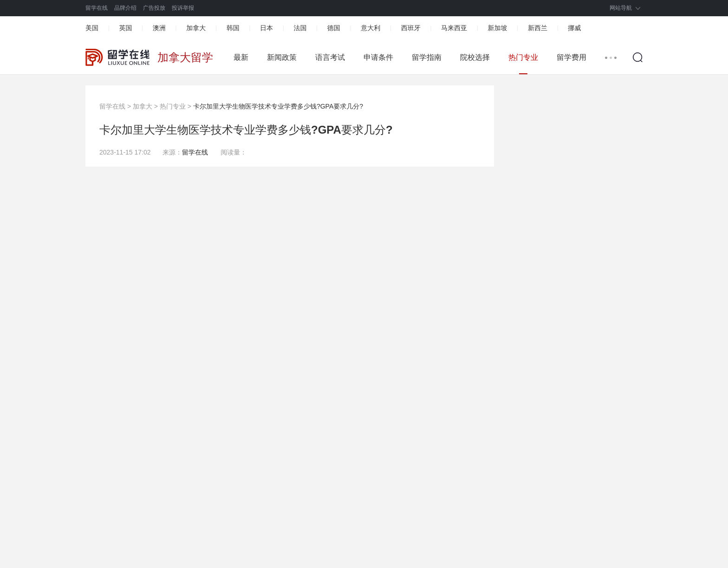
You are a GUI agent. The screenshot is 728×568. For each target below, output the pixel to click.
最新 (241, 57)
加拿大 (196, 28)
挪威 (574, 28)
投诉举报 (183, 8)
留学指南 (427, 57)
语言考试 (330, 57)
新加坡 (497, 28)
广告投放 (154, 8)
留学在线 (97, 8)
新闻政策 (282, 57)
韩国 (233, 28)
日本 (266, 28)
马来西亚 (454, 28)
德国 (334, 28)
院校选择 (475, 57)
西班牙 (411, 28)
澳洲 (159, 28)
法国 (300, 28)
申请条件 (378, 57)
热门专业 (523, 57)
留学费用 (572, 57)
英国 (125, 28)
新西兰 (538, 28)
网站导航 (621, 8)
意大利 (370, 28)
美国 (92, 28)
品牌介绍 (125, 8)
